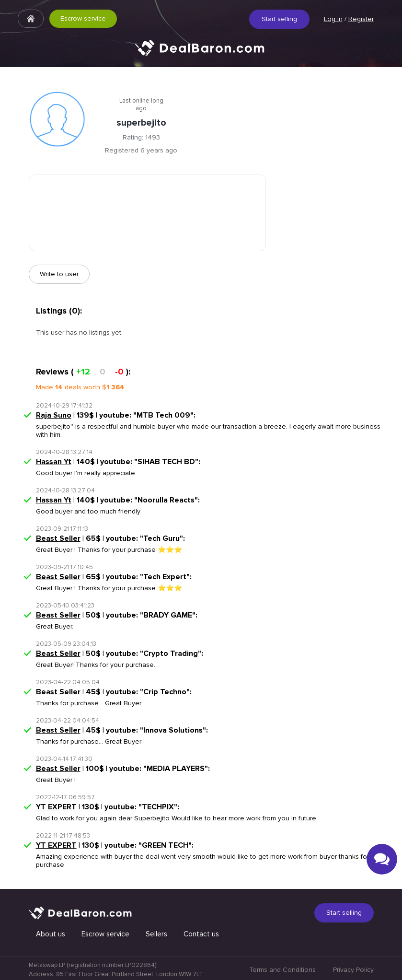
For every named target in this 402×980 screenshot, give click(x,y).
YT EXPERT (56, 807)
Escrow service (83, 18)
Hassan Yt (54, 462)
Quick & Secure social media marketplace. (201, 55)
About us (51, 934)
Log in (333, 19)
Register (361, 19)
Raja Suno (54, 415)
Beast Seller (58, 538)
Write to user (59, 274)
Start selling (279, 19)
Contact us (201, 934)
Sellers (156, 934)
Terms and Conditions (282, 970)
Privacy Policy (353, 970)
